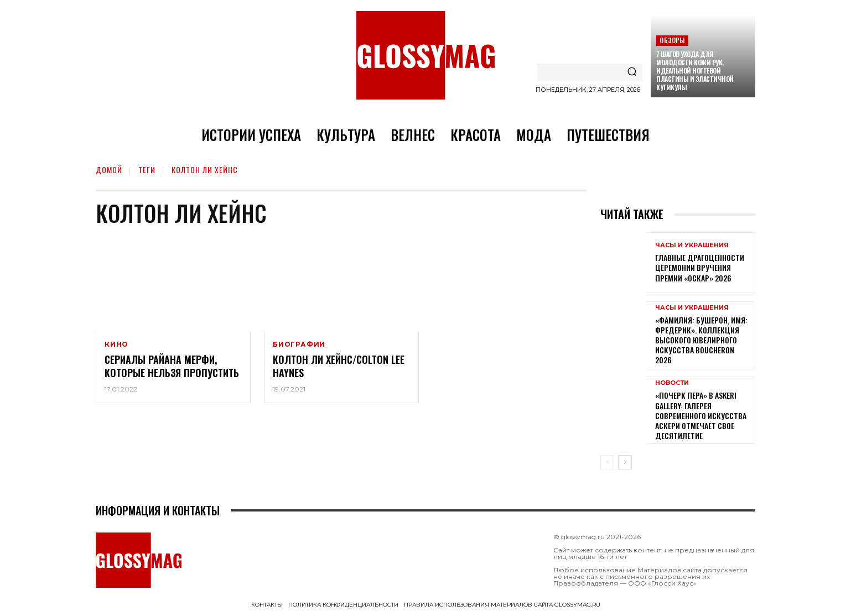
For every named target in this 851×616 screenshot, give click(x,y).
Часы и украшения (692, 245)
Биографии (299, 344)
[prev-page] (607, 462)
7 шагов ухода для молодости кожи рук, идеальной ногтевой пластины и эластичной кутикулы (695, 71)
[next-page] (625, 462)
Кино (116, 344)
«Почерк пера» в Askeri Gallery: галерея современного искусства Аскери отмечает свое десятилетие (701, 415)
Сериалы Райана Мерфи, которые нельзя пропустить (172, 366)
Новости (672, 383)
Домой (109, 169)
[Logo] (425, 55)
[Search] (632, 72)
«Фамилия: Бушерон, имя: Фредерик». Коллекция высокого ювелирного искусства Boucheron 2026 (701, 340)
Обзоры (672, 40)
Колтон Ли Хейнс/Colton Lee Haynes (339, 366)
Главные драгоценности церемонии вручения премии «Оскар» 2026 (700, 267)
